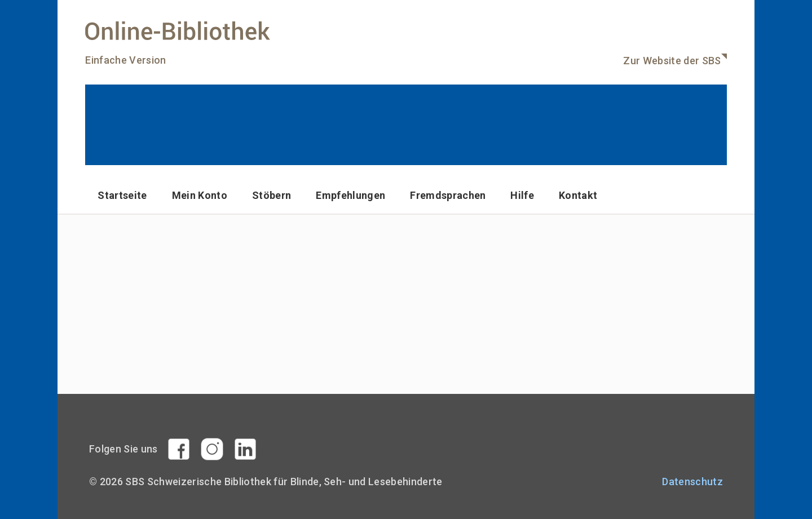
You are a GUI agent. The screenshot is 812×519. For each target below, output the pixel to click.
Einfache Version (125, 60)
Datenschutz (692, 482)
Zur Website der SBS (672, 61)
